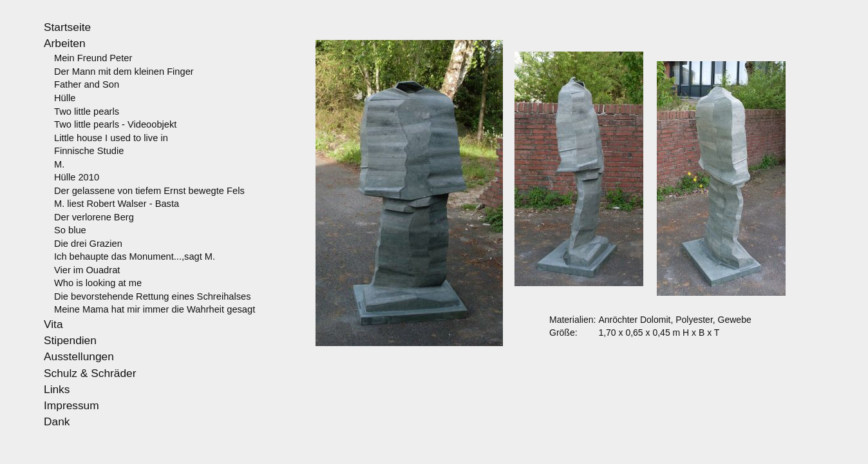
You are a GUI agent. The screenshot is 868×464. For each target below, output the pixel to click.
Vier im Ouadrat (87, 270)
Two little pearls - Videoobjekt (115, 124)
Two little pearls (87, 111)
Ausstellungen (79, 356)
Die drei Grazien (88, 244)
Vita (53, 324)
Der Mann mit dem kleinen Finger (124, 72)
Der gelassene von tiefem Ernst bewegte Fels (149, 191)
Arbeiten (65, 43)
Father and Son (87, 84)
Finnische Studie (89, 151)
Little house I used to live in (111, 138)
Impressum (71, 405)
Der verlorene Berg (94, 217)
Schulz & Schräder (90, 373)
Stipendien (70, 340)
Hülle (65, 98)
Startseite (67, 27)
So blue (70, 230)
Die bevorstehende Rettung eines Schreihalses (153, 296)
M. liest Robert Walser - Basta (117, 204)
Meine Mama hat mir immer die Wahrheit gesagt (155, 309)
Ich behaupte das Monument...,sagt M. (135, 256)
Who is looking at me (98, 283)
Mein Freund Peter (93, 58)
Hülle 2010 (77, 177)
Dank (57, 421)
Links (57, 389)
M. (59, 164)
